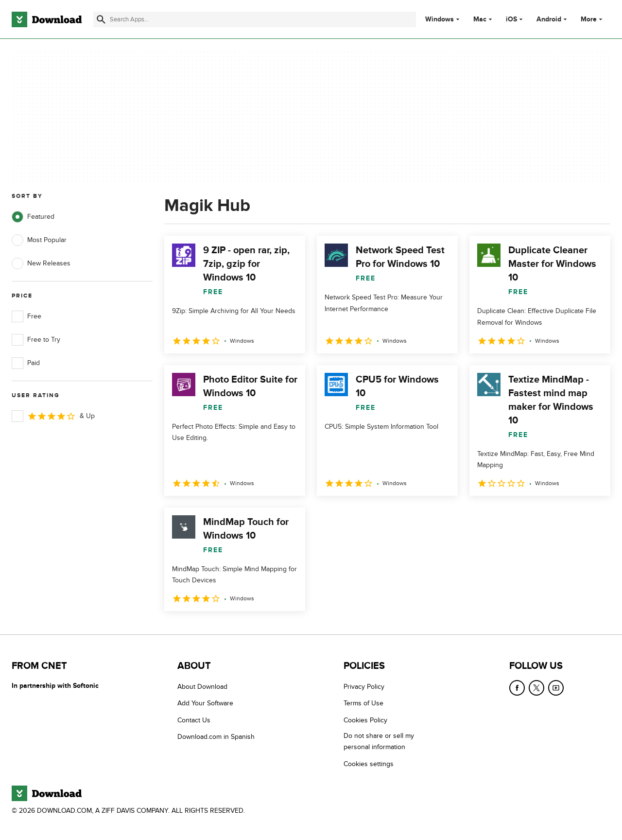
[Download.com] (47, 19)
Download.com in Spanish (216, 737)
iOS (511, 19)
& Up (53, 416)
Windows (440, 19)
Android (549, 19)
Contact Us (194, 720)
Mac (480, 19)
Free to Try (36, 340)
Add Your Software (205, 704)
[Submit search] (101, 19)
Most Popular (39, 240)
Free (26, 316)
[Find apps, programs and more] (255, 19)
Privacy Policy (364, 687)
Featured (33, 217)
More (593, 19)
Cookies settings (369, 764)
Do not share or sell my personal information (379, 741)
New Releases (41, 263)
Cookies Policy (365, 720)
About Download (202, 687)
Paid (26, 363)
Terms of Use (363, 704)
